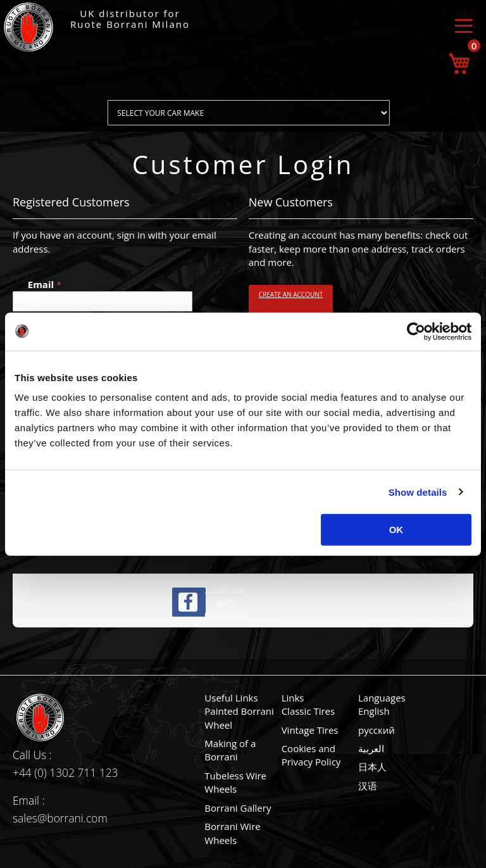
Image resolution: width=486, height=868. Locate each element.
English (374, 711)
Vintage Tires (310, 730)
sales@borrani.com (60, 818)
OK (396, 530)
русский (377, 730)
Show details (418, 492)
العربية (371, 748)
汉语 (368, 786)
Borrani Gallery (238, 808)
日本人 (372, 767)
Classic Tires (308, 711)
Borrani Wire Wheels (232, 833)
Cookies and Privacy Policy (311, 755)
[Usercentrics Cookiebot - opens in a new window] (416, 331)
